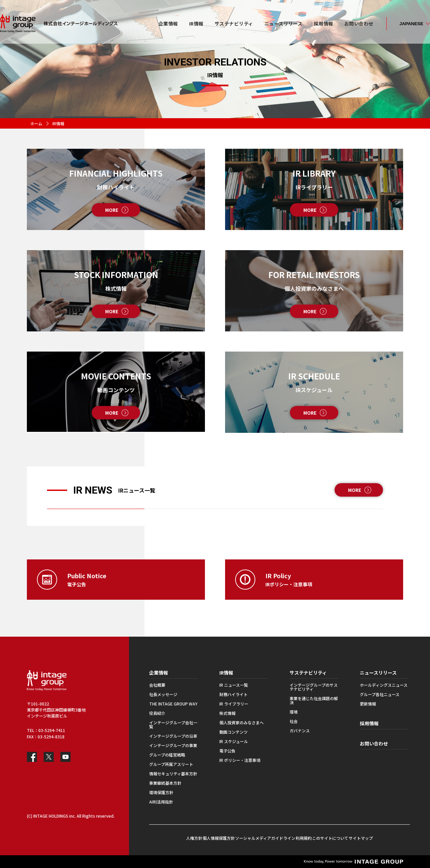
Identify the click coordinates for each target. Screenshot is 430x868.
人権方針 (194, 838)
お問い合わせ (374, 743)
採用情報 (369, 723)
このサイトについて (330, 838)
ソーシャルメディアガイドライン (265, 838)
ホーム (36, 123)
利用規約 (304, 838)
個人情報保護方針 (219, 838)
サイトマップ (361, 838)
